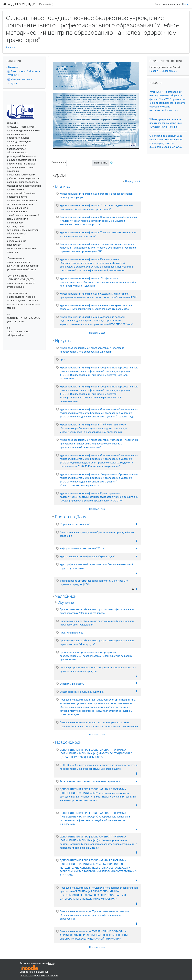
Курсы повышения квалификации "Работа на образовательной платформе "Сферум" (96, 196)
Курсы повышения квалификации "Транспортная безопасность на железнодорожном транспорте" (98, 234)
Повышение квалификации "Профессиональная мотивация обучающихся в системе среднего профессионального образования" (94, 915)
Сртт (62, 360)
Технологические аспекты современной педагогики (90, 781)
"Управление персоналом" (75, 524)
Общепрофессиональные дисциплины (82, 692)
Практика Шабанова (72, 633)
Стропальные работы (72, 684)
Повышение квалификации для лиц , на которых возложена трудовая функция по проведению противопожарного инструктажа (99, 724)
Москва (63, 186)
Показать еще (97, 333)
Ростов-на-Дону (71, 517)
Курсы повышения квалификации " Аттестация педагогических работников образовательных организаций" (96, 207)
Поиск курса (59, 163)
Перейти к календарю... (163, 71)
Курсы (14, 83)
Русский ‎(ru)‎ (47, 4)
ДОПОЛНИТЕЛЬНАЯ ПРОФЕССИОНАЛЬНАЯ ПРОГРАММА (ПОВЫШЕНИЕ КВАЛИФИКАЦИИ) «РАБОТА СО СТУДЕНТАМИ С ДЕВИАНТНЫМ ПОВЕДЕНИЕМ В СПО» (96, 754)
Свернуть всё (133, 181)
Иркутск (63, 341)
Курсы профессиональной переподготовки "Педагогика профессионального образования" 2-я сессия (92, 350)
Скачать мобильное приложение (39, 976)
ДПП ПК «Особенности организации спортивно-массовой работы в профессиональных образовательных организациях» (99, 767)
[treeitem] (24, 67)
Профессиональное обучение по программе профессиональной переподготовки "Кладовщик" (97, 623)
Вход (186, 4)
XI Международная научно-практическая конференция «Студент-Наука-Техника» (166, 123)
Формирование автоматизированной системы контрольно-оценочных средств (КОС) (94, 583)
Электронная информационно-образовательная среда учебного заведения (97, 534)
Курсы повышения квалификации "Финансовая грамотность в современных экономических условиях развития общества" (96, 307)
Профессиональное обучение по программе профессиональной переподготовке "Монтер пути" (97, 642)
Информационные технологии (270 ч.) (82, 548)
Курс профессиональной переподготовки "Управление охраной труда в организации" (96, 566)
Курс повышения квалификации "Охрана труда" (87, 557)
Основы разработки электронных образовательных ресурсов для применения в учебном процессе (98, 669)
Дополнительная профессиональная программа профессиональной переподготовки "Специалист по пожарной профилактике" (96, 656)
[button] (112, 163)
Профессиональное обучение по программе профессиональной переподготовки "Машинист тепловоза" (97, 611)
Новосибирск (68, 742)
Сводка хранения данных (34, 972)
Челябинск (66, 596)
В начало (11, 48)
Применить (101, 163)
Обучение (66, 602)
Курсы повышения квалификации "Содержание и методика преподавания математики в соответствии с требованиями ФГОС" (98, 296)
